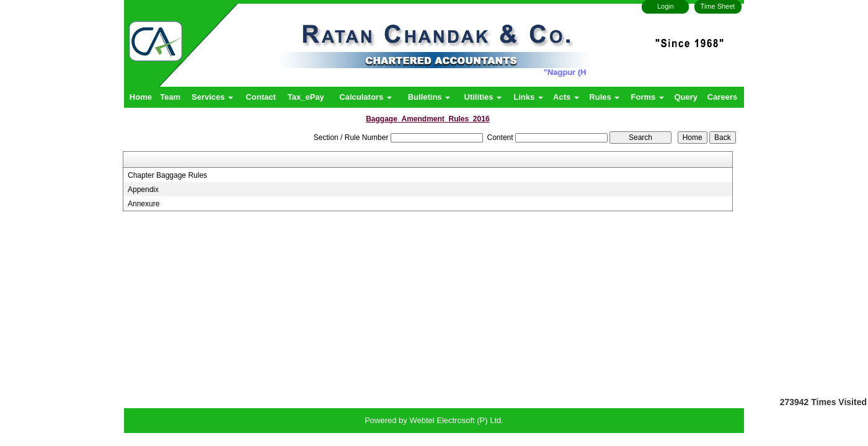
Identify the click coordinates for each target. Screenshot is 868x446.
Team (170, 97)
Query (686, 97)
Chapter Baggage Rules (167, 175)
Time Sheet (718, 6)
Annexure (144, 204)
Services (212, 97)
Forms (648, 97)
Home (141, 97)
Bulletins (429, 97)
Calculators (365, 97)
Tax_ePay (306, 97)
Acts (566, 97)
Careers (722, 97)
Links (528, 97)
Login (666, 6)
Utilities (483, 97)
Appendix (143, 190)
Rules (604, 97)
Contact (260, 97)
